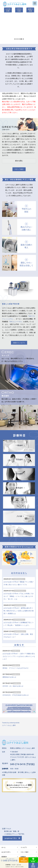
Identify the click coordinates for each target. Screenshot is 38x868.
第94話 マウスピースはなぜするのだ (16, 668)
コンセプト (24, 847)
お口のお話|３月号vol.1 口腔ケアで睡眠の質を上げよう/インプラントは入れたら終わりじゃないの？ (19, 656)
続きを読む (19, 161)
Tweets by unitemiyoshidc (11, 723)
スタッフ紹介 (19, 169)
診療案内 (23, 857)
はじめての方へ (6, 852)
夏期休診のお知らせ (9, 677)
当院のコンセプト (19, 343)
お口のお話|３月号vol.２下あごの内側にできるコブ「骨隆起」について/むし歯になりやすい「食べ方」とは (19, 596)
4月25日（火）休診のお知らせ (13, 686)
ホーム (3, 847)
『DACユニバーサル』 (16, 322)
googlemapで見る (11, 838)
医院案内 (4, 857)
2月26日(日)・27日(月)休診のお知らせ (16, 695)
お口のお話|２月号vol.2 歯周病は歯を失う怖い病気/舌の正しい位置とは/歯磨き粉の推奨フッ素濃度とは (19, 611)
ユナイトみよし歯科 (9, 725)
